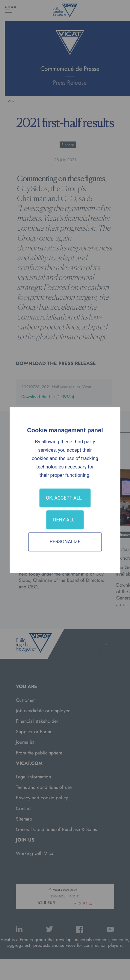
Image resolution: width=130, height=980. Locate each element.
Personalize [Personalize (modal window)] (65, 542)
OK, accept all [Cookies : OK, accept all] (64, 498)
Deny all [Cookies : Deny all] (64, 520)
